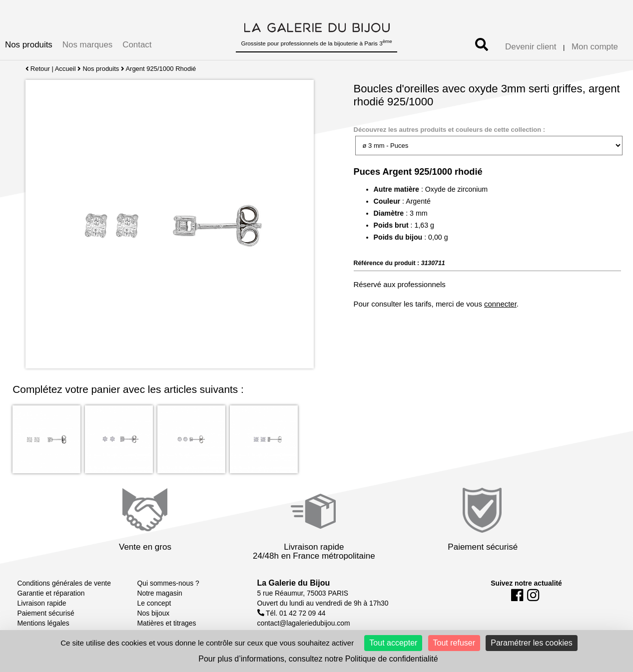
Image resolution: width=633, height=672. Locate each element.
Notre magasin (160, 593)
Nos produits (29, 45)
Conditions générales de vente (64, 583)
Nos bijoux (154, 613)
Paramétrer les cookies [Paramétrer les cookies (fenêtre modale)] (532, 643)
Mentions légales (43, 623)
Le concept (154, 603)
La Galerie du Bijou (294, 583)
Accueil (65, 69)
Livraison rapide (42, 603)
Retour (38, 69)
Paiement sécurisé (46, 613)
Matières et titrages (167, 623)
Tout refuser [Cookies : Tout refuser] (454, 643)
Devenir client (531, 47)
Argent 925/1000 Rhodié (161, 69)
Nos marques (87, 45)
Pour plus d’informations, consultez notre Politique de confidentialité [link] (318, 659)
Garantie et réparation (51, 593)
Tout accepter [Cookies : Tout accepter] (393, 643)
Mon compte (595, 47)
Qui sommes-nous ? (168, 583)
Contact (137, 45)
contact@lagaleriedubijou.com (304, 623)
